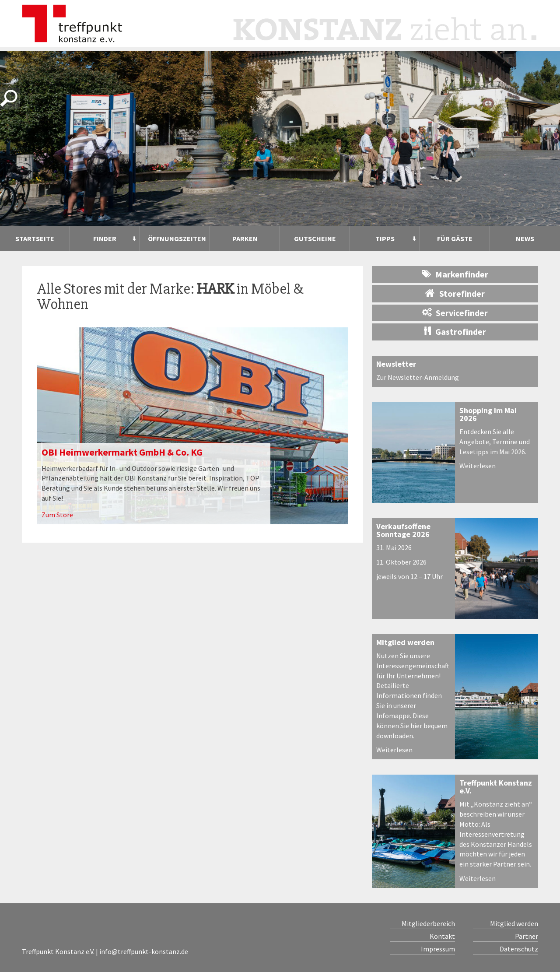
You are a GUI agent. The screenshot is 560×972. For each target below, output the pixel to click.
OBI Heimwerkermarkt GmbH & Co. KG (122, 452)
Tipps (385, 239)
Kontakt (442, 936)
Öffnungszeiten (177, 239)
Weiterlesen (478, 466)
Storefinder (455, 293)
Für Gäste (455, 239)
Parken (245, 239)
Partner (527, 936)
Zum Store (57, 515)
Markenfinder (455, 274)
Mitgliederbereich (428, 923)
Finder (105, 239)
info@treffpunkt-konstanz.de (144, 951)
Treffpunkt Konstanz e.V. (496, 787)
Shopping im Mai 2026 (488, 414)
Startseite (35, 239)
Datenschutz (519, 949)
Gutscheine (315, 239)
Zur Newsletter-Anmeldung (418, 377)
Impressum (438, 949)
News (525, 239)
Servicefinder (455, 313)
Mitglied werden (405, 642)
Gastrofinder (455, 332)
